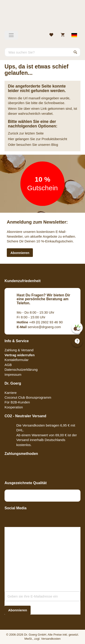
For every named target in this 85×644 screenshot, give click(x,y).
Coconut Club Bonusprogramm (28, 397)
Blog (55, 145)
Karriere (11, 393)
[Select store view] (74, 35)
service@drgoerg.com (39, 327)
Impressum (13, 374)
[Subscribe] (18, 610)
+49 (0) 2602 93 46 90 (40, 322)
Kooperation (14, 407)
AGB (8, 365)
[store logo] (42, 17)
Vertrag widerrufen (20, 355)
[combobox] (42, 52)
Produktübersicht (54, 139)
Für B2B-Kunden (17, 402)
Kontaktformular (17, 360)
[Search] (75, 52)
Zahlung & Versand (19, 350)
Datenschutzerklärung (21, 370)
